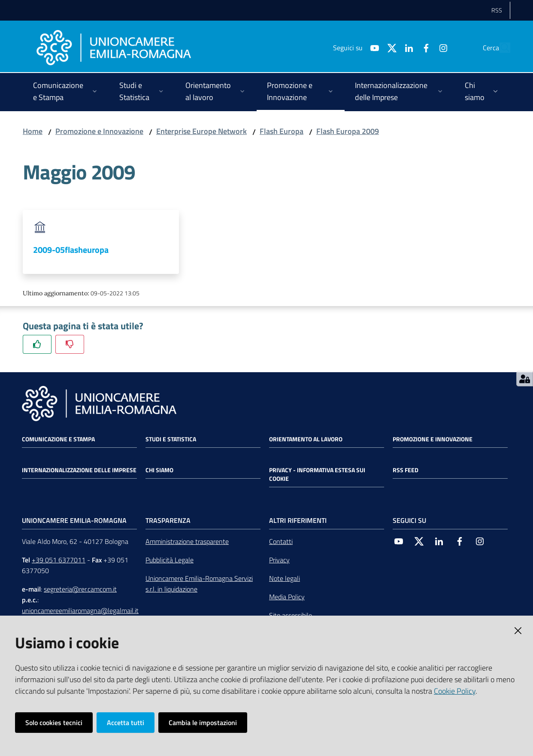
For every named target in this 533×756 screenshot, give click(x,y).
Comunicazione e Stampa (58, 439)
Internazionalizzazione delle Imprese (79, 470)
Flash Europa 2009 (348, 131)
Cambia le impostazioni (203, 723)
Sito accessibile (291, 615)
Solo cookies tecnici (54, 723)
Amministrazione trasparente (187, 541)
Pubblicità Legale (170, 560)
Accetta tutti (126, 723)
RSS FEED (406, 470)
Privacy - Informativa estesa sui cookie (317, 474)
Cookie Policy (455, 691)
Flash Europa (282, 131)
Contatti (281, 541)
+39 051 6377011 (59, 560)
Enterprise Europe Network (201, 131)
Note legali (285, 578)
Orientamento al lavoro (306, 439)
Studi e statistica (171, 439)
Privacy (279, 560)
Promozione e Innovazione (99, 131)
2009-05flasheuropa (71, 250)
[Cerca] (500, 48)
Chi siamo (159, 470)
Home (33, 131)
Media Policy (287, 597)
